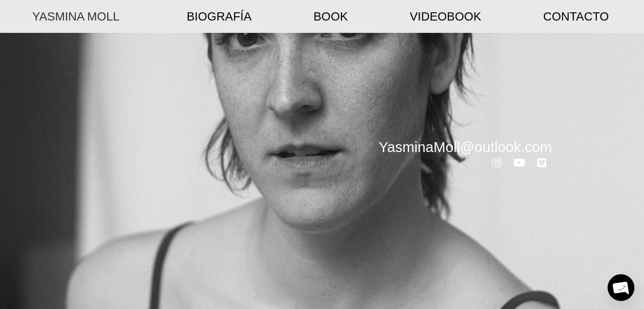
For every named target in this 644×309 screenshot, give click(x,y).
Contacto (576, 16)
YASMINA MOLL (76, 16)
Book (331, 16)
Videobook (446, 16)
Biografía (219, 16)
